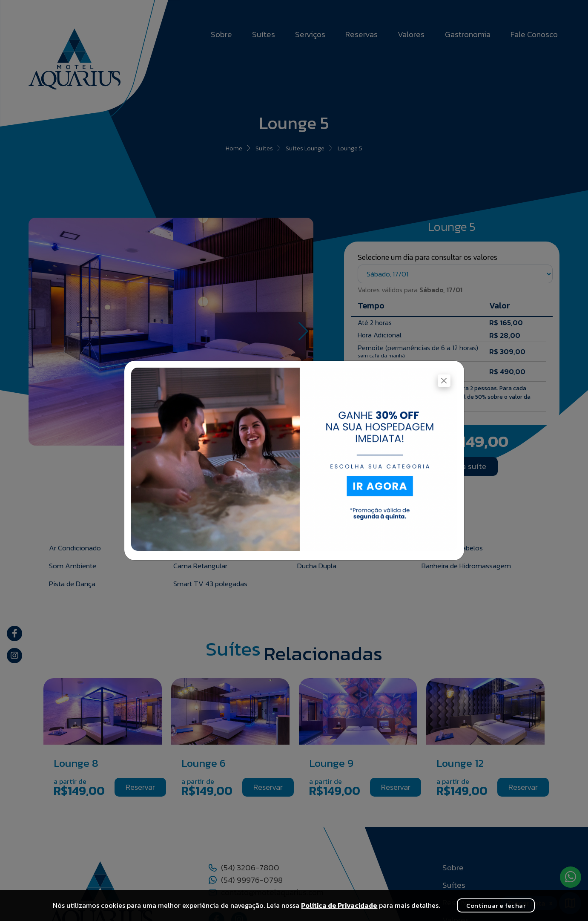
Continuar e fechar (496, 905)
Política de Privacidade (339, 905)
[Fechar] (444, 381)
